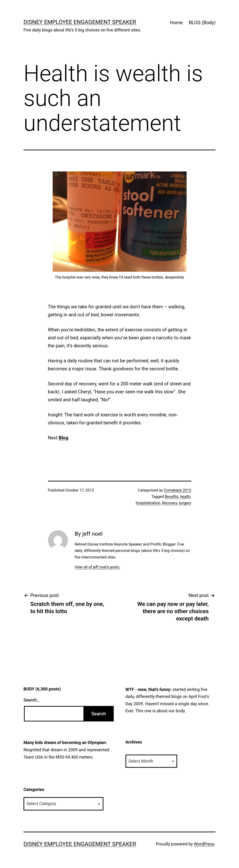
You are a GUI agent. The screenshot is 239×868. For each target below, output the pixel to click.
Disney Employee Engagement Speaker (80, 22)
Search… (32, 700)
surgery (185, 503)
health (185, 497)
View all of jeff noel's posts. (97, 567)
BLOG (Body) (202, 23)
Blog (64, 438)
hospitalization (148, 503)
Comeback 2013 (177, 490)
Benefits (172, 497)
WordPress (204, 844)
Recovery (169, 503)
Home (176, 23)
